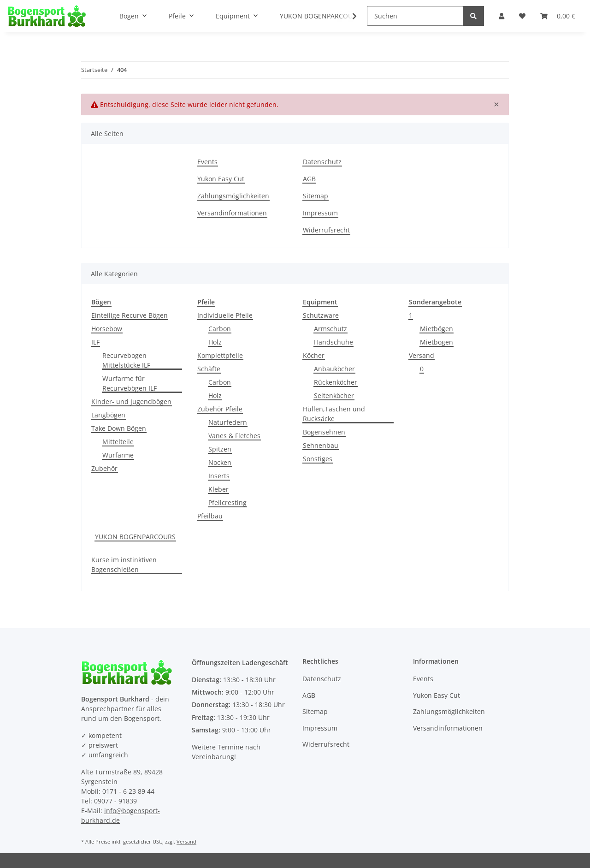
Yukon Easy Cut (221, 179)
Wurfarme (118, 455)
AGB (309, 179)
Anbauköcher (334, 369)
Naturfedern (228, 422)
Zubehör (104, 468)
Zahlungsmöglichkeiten (233, 196)
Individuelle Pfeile (225, 315)
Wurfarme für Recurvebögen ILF (130, 383)
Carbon (220, 329)
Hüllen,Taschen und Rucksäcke (334, 414)
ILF (95, 342)
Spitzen (220, 449)
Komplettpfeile (220, 355)
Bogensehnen (324, 432)
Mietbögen (437, 329)
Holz (215, 342)
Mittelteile (118, 442)
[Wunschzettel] (522, 16)
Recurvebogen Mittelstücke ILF (126, 360)
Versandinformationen (232, 213)
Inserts (219, 476)
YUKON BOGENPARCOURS (135, 537)
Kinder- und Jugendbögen (131, 401)
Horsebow (107, 329)
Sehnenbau (321, 445)
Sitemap (316, 196)
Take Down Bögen (119, 428)
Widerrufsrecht (326, 230)
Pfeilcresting (227, 502)
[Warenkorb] (558, 16)
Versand (422, 355)
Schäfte (209, 369)
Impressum (320, 213)
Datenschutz (322, 162)
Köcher (314, 355)
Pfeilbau (210, 516)
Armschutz (330, 329)
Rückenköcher (336, 382)
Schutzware (321, 315)
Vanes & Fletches (234, 436)
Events (207, 162)
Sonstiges (318, 459)
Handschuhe (333, 342)
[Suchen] (415, 16)
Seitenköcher (334, 395)
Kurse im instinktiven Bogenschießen (124, 565)
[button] (501, 16)
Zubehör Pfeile (220, 409)
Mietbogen (437, 342)
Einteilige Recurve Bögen (130, 315)
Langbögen (108, 415)
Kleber (218, 489)
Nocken (220, 462)
